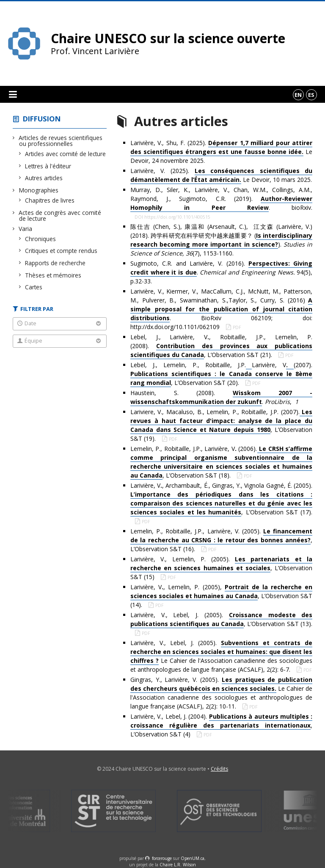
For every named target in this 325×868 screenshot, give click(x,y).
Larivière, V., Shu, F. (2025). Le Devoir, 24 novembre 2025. (221, 152)
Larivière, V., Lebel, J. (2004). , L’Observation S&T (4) (221, 725)
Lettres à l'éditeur (48, 166)
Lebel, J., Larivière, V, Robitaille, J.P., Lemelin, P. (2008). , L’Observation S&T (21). (221, 346)
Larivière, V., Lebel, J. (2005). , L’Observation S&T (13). (221, 619)
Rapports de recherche (55, 263)
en (298, 95)
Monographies (39, 190)
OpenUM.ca (193, 858)
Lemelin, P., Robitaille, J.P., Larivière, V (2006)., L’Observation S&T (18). (221, 462)
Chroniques (41, 239)
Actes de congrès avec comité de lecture (60, 216)
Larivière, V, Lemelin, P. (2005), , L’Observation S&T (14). (221, 596)
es (311, 95)
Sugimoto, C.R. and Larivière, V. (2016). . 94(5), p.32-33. (221, 272)
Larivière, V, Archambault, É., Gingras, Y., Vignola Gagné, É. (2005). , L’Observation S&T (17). (221, 499)
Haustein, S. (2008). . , (221, 397)
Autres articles (44, 178)
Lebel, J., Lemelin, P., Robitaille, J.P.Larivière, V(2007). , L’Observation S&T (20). (221, 374)
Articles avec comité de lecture (66, 154)
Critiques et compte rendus (61, 251)
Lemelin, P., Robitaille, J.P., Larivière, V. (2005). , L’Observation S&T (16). (221, 540)
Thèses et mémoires (53, 275)
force (162, 858)
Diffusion (42, 119)
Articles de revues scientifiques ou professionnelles (61, 141)
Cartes (34, 287)
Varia (26, 229)
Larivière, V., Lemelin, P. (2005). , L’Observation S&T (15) (221, 568)
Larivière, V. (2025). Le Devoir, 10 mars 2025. (221, 175)
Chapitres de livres (50, 200)
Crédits (219, 769)
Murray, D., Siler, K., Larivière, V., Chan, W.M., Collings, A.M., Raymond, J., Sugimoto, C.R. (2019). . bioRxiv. (221, 199)
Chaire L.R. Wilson (178, 865)
